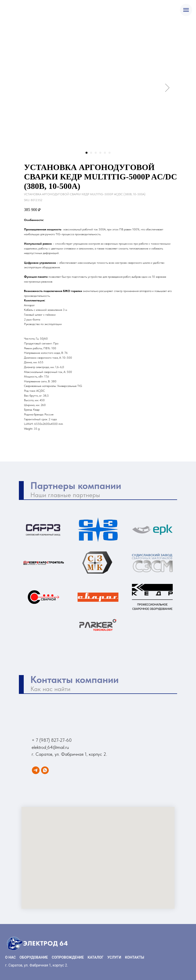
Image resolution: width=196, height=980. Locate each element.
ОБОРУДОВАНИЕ (34, 957)
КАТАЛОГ (95, 957)
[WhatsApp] (45, 770)
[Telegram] (36, 770)
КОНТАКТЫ (135, 957)
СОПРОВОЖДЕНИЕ (68, 957)
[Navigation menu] (186, 10)
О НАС (10, 957)
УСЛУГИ (114, 957)
